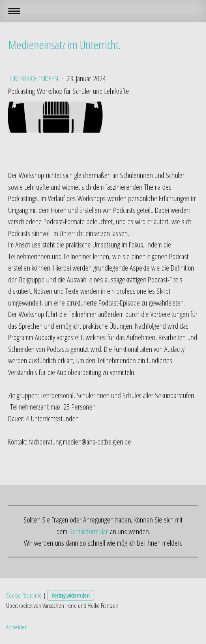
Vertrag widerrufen (71, 595)
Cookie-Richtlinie (24, 595)
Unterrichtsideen (35, 78)
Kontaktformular (89, 531)
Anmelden (17, 627)
